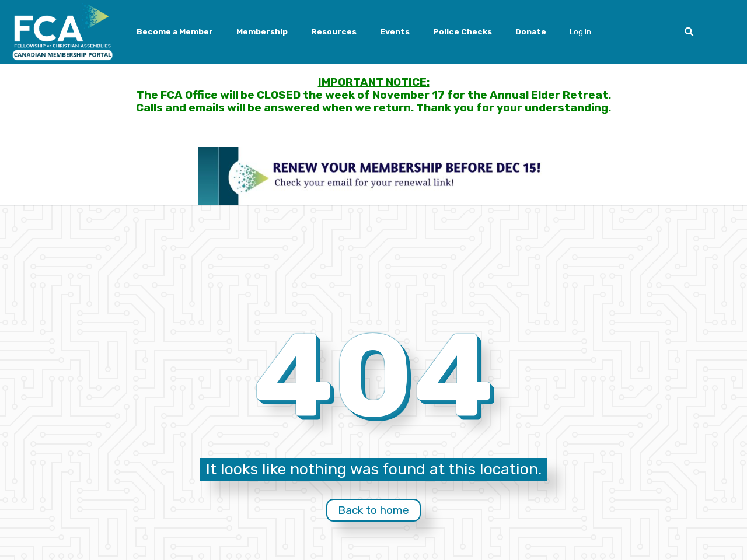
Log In (580, 32)
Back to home (373, 510)
